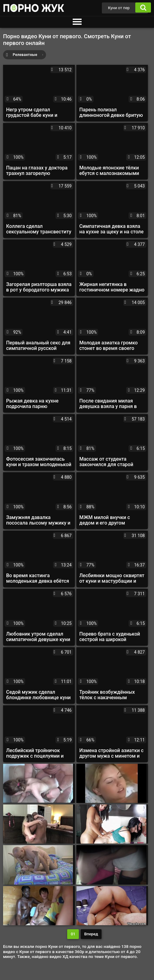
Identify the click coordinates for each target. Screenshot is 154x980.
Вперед (91, 934)
